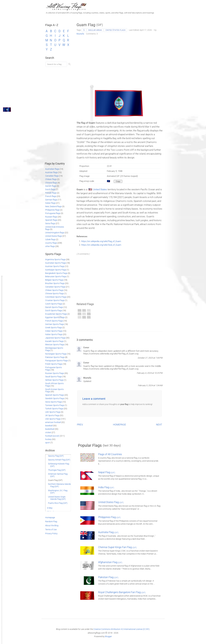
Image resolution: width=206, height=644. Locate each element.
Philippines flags (52, 210)
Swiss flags (50, 223)
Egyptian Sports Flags (55, 317)
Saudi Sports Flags (54, 377)
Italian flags (50, 203)
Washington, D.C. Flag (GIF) (58, 492)
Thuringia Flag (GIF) (57, 470)
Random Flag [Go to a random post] (51, 521)
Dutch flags (50, 189)
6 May (50, 508)
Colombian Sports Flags (56, 297)
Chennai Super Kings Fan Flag (117, 547)
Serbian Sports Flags (54, 380)
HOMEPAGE (120, 425)
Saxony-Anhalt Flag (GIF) (59, 460)
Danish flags (51, 186)
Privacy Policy (51, 533)
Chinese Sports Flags (55, 293)
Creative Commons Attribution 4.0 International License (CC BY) (121, 629)
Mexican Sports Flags (55, 345)
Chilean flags (51, 179)
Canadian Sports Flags (55, 287)
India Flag (106, 487)
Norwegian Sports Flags (56, 354)
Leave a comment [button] (94, 399)
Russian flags (51, 217)
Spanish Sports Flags (55, 395)
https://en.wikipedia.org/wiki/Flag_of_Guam (101, 241)
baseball (49, 426)
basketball (50, 429)
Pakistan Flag (108, 577)
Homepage (50, 517)
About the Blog (52, 525)
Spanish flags (51, 220)
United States (100, 189)
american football (53, 422)
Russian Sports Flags (55, 373)
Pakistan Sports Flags (55, 357)
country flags (51, 243)
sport (48, 443)
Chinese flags (51, 183)
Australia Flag (108, 532)
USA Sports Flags (53, 419)
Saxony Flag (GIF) (56, 456)
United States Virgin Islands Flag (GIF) (57, 498)
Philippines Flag (109, 517)
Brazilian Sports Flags (55, 283)
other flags (50, 246)
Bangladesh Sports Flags (56, 273)
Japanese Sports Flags (55, 338)
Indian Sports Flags (54, 331)
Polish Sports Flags (54, 364)
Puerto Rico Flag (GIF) (58, 503)
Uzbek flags (50, 239)
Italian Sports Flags (54, 334)
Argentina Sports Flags (55, 259)
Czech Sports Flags (54, 304)
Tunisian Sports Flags (55, 405)
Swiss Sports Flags (54, 402)
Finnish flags (51, 193)
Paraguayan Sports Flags (57, 361)
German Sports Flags (55, 324)
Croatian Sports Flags (55, 300)
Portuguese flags (53, 213)
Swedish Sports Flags (55, 398)
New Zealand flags (53, 206)
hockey (48, 439)
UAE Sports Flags (53, 412)
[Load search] (57, 64)
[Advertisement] (120, 59)
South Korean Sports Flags (54, 390)
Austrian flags (51, 172)
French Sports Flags (54, 321)
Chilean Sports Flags (54, 290)
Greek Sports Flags (54, 328)
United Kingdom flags (55, 233)
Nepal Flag (107, 472)
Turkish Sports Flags (54, 409)
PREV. (80, 425)
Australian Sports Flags (56, 263)
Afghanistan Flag (110, 562)
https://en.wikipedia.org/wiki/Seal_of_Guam (101, 245)
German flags (51, 200)
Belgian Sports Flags (54, 280)
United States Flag (111, 502)
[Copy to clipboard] (118, 181)
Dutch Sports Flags (54, 310)
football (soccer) (52, 436)
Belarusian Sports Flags (56, 276)
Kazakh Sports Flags (54, 341)
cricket (48, 432)
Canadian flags (52, 176)
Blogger (108, 636)
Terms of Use (51, 529)
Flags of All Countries (110, 454)
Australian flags (52, 169)
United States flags (115, 30)
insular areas (95, 30)
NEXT (159, 425)
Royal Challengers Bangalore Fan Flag (122, 592)
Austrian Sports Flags (55, 266)
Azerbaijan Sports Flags (56, 270)
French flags (51, 196)
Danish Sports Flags (54, 307)
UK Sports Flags (52, 415)
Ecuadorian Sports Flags (56, 314)
